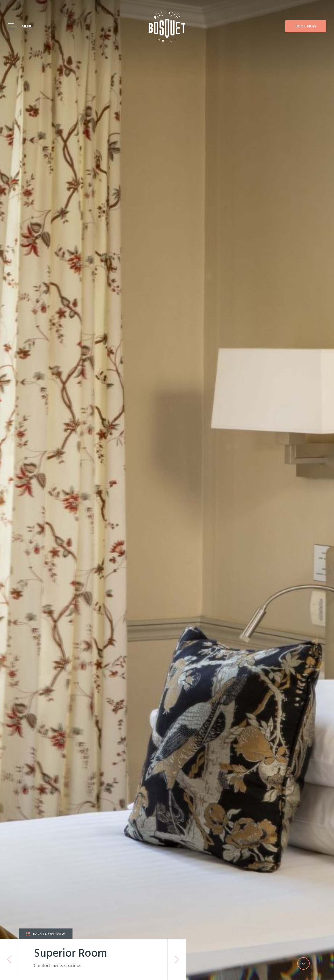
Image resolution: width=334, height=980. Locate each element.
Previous (9, 959)
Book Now (306, 26)
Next (177, 959)
